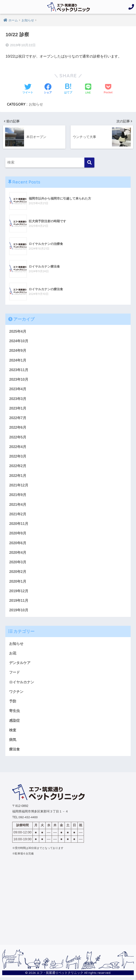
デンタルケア (20, 665)
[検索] (89, 163)
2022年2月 (18, 467)
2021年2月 (18, 515)
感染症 (14, 723)
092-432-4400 (28, 820)
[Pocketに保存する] (108, 89)
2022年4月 (18, 447)
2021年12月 (19, 486)
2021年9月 (18, 496)
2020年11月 (19, 525)
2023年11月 (19, 370)
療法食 (14, 752)
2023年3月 (18, 399)
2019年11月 (19, 602)
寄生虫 (14, 713)
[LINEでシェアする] (88, 89)
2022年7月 (18, 418)
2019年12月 (19, 592)
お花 (13, 655)
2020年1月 (18, 583)
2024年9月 (18, 350)
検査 (13, 732)
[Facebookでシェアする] (48, 89)
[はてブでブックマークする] (68, 89)
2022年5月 (18, 438)
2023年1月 (18, 409)
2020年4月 (18, 554)
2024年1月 (18, 360)
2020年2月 (18, 573)
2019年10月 (19, 612)
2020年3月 (18, 564)
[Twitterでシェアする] (28, 89)
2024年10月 (19, 341)
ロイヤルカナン (22, 684)
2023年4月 (18, 389)
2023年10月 (19, 380)
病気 (13, 742)
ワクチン (16, 694)
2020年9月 (18, 534)
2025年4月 (18, 331)
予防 (13, 703)
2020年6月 (18, 544)
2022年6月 (18, 428)
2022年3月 (18, 457)
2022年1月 (18, 476)
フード (14, 674)
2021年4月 (18, 505)
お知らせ (36, 104)
